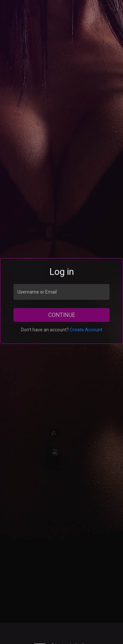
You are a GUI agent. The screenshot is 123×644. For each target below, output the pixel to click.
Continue (62, 315)
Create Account (86, 330)
